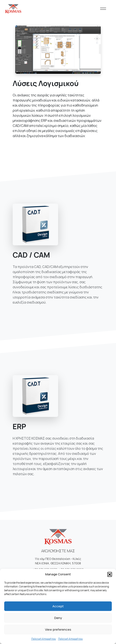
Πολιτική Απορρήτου (44, 639)
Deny (58, 618)
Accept (58, 606)
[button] (110, 574)
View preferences (58, 629)
